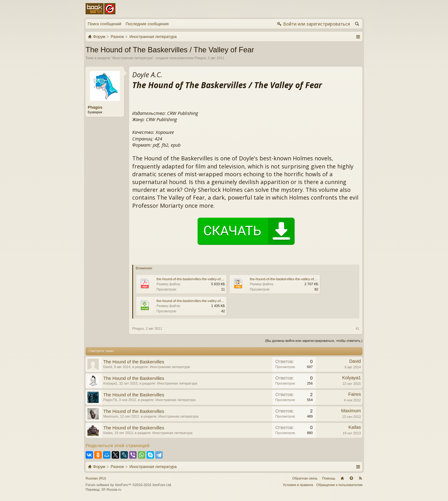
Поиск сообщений (105, 24)
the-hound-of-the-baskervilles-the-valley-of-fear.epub (196, 301)
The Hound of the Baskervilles (134, 362)
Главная (342, 478)
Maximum (111, 416)
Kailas (108, 433)
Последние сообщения (147, 24)
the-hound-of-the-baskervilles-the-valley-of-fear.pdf (195, 279)
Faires (355, 394)
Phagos (200, 58)
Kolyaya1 (110, 383)
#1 (357, 328)
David (108, 367)
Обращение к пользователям (339, 485)
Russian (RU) (96, 478)
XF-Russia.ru (111, 489)
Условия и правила (298, 485)
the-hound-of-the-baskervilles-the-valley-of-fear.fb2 (288, 279)
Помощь (329, 478)
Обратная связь (305, 478)
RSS (360, 478)
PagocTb (110, 400)
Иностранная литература (132, 58)
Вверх (351, 478)
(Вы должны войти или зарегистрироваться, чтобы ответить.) (314, 341)
